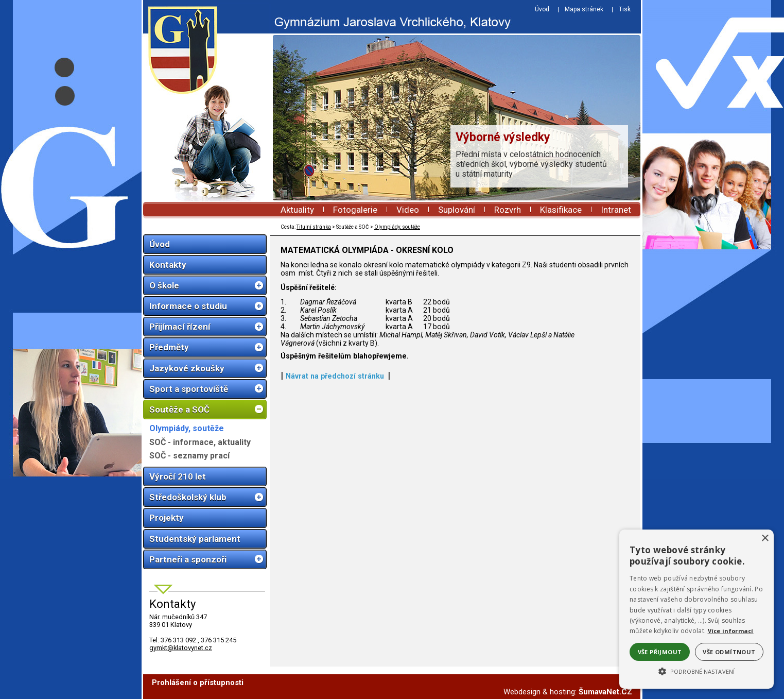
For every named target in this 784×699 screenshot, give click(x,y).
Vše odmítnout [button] (729, 652)
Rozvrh (508, 210)
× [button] (765, 539)
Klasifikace (561, 210)
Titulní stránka (314, 227)
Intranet (616, 210)
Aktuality (297, 210)
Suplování (457, 210)
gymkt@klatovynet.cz (181, 648)
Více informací (731, 631)
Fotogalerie (355, 210)
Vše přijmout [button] (660, 652)
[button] (696, 671)
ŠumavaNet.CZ (605, 692)
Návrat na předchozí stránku (335, 376)
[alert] (696, 609)
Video (408, 210)
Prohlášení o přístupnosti (198, 683)
